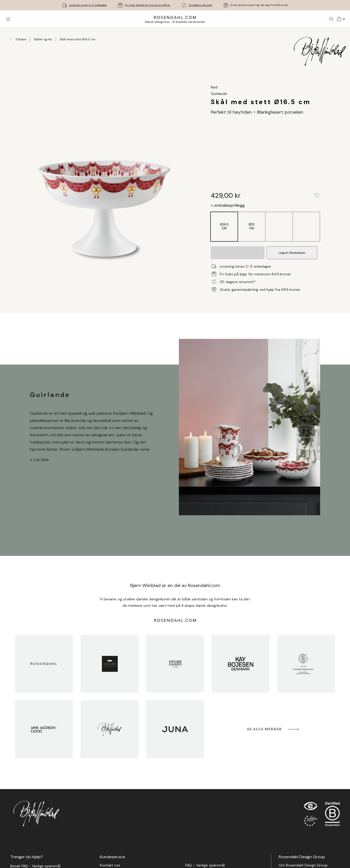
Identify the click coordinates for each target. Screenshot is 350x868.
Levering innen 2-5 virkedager (88, 5)
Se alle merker (273, 729)
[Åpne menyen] (8, 19)
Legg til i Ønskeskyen (292, 253)
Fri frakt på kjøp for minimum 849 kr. (148, 5)
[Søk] (331, 19)
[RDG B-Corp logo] (332, 815)
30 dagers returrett (200, 5)
